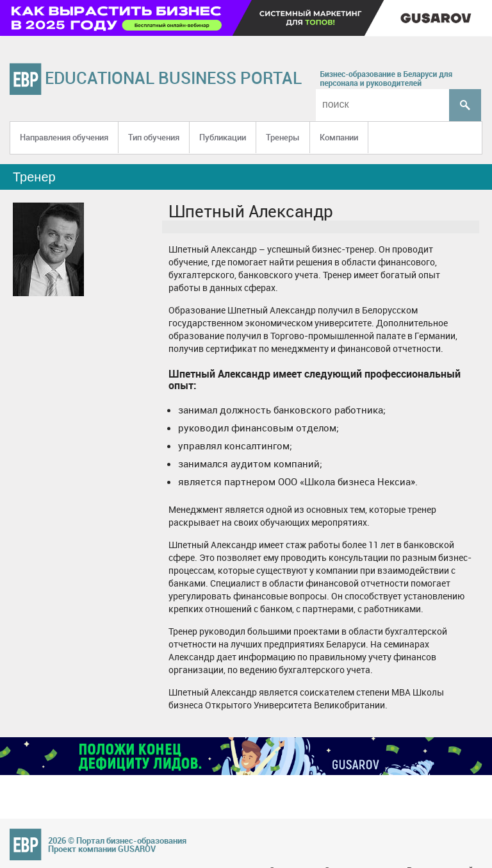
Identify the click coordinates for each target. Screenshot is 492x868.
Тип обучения (154, 137)
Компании (339, 137)
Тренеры (283, 137)
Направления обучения (64, 137)
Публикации (223, 137)
